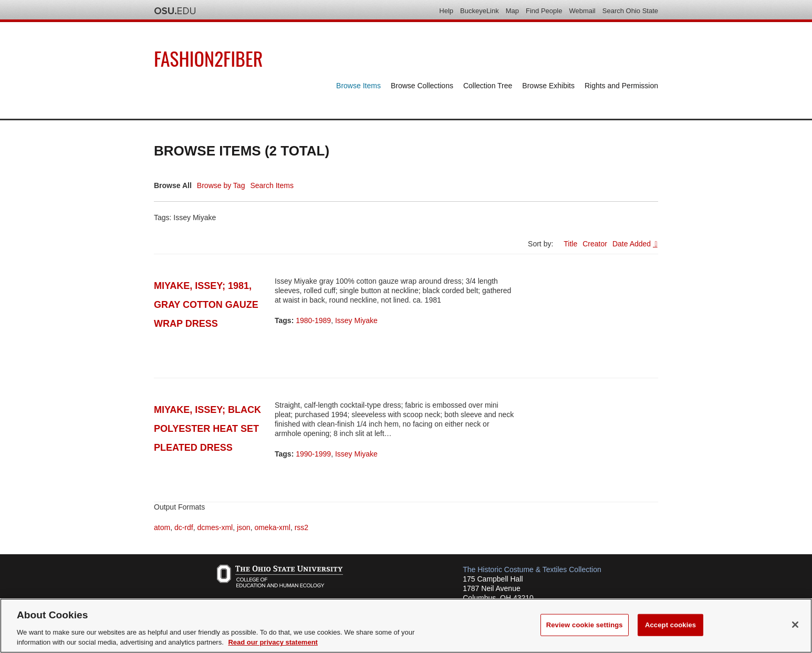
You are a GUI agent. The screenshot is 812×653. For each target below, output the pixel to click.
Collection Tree (488, 86)
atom (162, 527)
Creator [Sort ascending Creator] (595, 244)
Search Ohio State (630, 11)
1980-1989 (313, 320)
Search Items (272, 185)
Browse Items (358, 86)
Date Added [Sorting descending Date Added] (633, 244)
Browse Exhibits (548, 86)
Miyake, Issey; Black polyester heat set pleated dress (207, 429)
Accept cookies (670, 625)
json (244, 527)
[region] (406, 626)
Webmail (582, 11)
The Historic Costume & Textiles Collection (532, 569)
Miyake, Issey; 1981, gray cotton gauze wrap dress (206, 305)
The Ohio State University (175, 11)
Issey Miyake (356, 320)
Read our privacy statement (273, 642)
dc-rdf (184, 527)
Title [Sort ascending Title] (570, 244)
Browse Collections (422, 86)
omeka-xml (272, 527)
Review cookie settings (585, 625)
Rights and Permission (621, 86)
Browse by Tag (221, 185)
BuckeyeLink (480, 11)
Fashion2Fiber (208, 58)
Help (446, 11)
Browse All (173, 185)
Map (512, 11)
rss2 (301, 527)
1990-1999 (313, 454)
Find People (544, 11)
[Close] (795, 625)
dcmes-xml (215, 527)
